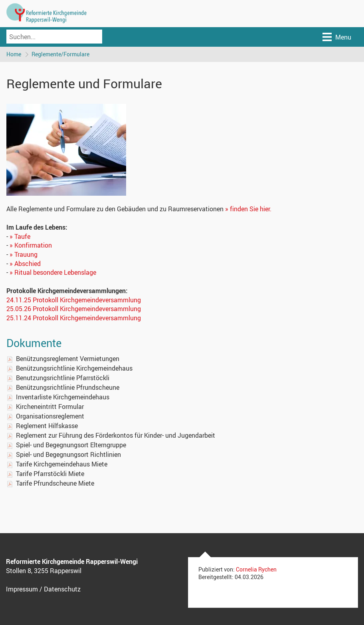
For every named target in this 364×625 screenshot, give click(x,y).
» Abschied (25, 264)
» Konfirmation (31, 245)
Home (14, 54)
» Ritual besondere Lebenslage (53, 272)
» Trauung (24, 254)
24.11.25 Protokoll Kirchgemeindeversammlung (74, 300)
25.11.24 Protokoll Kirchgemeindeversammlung (74, 318)
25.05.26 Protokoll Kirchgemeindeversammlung (74, 309)
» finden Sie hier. (248, 209)
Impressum (22, 589)
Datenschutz (62, 589)
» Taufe (20, 236)
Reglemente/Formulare (60, 54)
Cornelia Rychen (256, 569)
